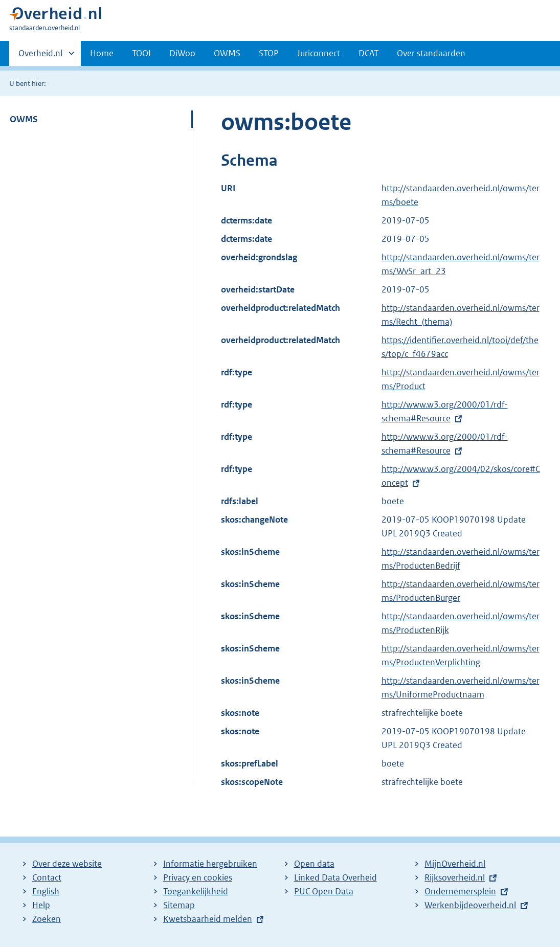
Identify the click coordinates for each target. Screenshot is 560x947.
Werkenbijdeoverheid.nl (470, 905)
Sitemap (179, 905)
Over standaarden (431, 53)
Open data (314, 864)
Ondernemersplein (460, 891)
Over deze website (67, 864)
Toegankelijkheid (196, 891)
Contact (47, 877)
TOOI (141, 53)
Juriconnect (319, 53)
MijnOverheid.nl (455, 864)
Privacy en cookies (198, 877)
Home (102, 53)
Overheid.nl (40, 56)
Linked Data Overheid (335, 877)
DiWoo (182, 53)
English (46, 891)
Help (41, 905)
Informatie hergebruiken (210, 864)
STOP (269, 53)
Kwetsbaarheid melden (208, 919)
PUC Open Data (324, 891)
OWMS (227, 53)
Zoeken (47, 919)
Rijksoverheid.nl (455, 877)
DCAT (368, 53)
